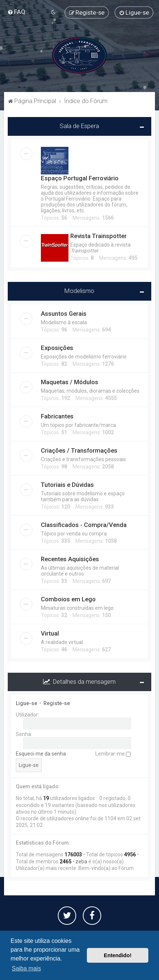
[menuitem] (16, 12)
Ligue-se (26, 703)
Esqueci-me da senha (41, 754)
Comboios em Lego (68, 599)
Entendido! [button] (118, 955)
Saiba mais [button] (26, 968)
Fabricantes (57, 416)
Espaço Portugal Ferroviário (80, 178)
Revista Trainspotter (98, 236)
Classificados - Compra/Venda (84, 524)
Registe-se (57, 703)
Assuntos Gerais (64, 313)
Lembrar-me (113, 754)
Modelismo (79, 291)
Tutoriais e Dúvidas (67, 484)
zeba (81, 861)
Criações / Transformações (79, 450)
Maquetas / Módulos (70, 382)
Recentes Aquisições (70, 559)
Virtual (50, 633)
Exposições (57, 347)
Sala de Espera (79, 126)
